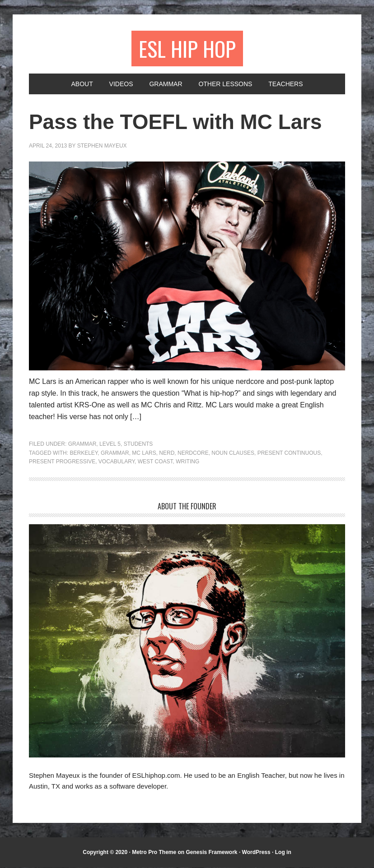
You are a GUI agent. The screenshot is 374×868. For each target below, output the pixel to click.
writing (187, 462)
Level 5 (110, 445)
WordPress (256, 853)
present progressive (62, 462)
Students (138, 445)
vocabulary (117, 462)
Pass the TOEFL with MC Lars (182, 122)
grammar (115, 453)
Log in (283, 853)
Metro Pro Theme (154, 853)
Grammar (82, 445)
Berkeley (84, 453)
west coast (155, 462)
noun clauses (233, 453)
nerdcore (193, 453)
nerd (167, 453)
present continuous (289, 453)
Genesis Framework (211, 853)
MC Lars (144, 453)
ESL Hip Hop (187, 48)
